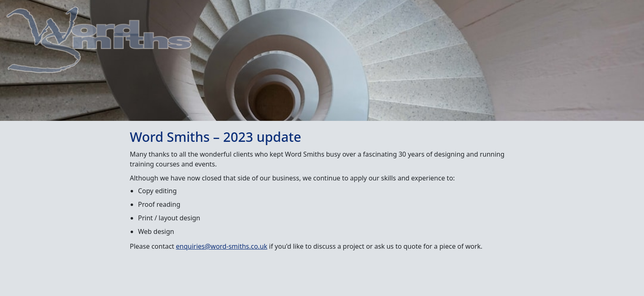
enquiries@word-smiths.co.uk (222, 246)
